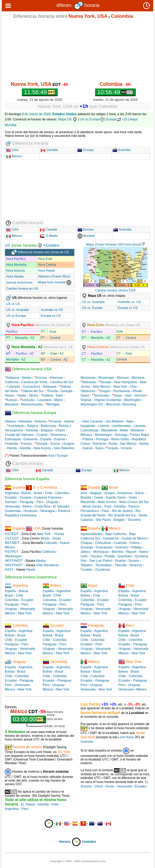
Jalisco (85, 552)
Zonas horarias (23, 245)
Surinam (11, 502)
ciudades (89, 842)
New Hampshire (126, 382)
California (12, 382)
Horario (70, 842)
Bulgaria (47, 430)
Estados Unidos (65, 114)
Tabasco (87, 565)
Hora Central (47, 265)
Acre (84, 493)
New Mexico (102, 387)
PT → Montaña (17, 338)
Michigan (53, 404)
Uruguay (52, 502)
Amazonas (125, 493)
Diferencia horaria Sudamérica (31, 577)
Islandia (25, 448)
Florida (53, 391)
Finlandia (11, 444)
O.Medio (49, 236)
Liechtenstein (121, 426)
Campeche (111, 538)
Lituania (139, 426)
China (98, 786)
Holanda (32, 430)
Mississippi (106, 378)
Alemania (25, 421)
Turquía (112, 448)
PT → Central (51, 338)
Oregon (105, 391)
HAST (9, 570)
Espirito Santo (116, 497)
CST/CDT (12, 538)
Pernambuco (90, 511)
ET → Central (126, 338)
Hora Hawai (46, 271)
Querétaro (125, 556)
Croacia (42, 435)
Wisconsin (113, 404)
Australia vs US (52, 310)
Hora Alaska (15, 276)
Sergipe (119, 520)
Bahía (139, 493)
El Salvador (61, 506)
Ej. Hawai (28, 804)
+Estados (51, 245)
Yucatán (86, 570)
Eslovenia (31, 439)
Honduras (30, 511)
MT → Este (49, 354)
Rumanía (99, 444)
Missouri (123, 378)
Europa (85, 150)
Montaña (12, 359)
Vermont (140, 395)
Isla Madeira (115, 421)
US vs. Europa (92, 308)
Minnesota (88, 378)
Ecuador (11, 497)
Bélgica (32, 426)
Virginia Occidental (107, 400)
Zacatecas (103, 570)
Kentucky (28, 400)
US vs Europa (92, 119)
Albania (10, 421)
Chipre (60, 430)
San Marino (128, 444)
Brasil (38, 493)
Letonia (104, 426)
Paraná (134, 506)
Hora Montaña (16, 265)
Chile (48, 493)
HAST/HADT (14, 565)
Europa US (117, 119)
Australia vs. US (129, 302)
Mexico (14, 156)
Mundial (86, 236)
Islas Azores (42, 448)
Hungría (68, 444)
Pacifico (12, 331)
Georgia (66, 391)
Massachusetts (32, 404)
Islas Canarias (93, 421)
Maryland (12, 404)
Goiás (133, 497)
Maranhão (88, 502)
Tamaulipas (104, 565)
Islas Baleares (64, 448)
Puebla (110, 556)
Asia (51, 456)
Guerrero (122, 547)
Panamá (64, 511)
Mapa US (68, 119)
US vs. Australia (17, 310)
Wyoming (129, 404)
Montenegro (103, 435)
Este (120, 331)
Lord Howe (126, 737)
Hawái (31, 570)
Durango (87, 547)
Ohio (133, 387)
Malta (124, 430)
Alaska (27, 378)
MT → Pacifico (17, 354)
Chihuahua (103, 543)
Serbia (144, 444)
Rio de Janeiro (122, 511)
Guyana (25, 497)
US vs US (13, 304)
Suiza (99, 448)
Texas (118, 395)
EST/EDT (12, 534)
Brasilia (86, 497)
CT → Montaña (93, 360)
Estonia (60, 439)
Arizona (41, 378)
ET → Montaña (93, 338)
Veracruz (136, 565)
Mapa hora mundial (55, 282)
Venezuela (12, 506)
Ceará (98, 497)
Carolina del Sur (62, 382)
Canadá (49, 150)
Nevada (106, 382)
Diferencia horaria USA (28, 369)
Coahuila (120, 543)
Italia (130, 421)
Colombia (62, 493)
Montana (138, 378)
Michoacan (101, 552)
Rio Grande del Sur (122, 515)
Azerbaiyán (16, 426)
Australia (121, 150)
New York (120, 387)
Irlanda (12, 448)
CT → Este (124, 354)
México (14, 236)
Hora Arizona (15, 271)
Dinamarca (58, 435)
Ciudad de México (134, 538)
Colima (134, 543)
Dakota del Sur (33, 391)
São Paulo (103, 520)
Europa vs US (51, 316)
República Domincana (21, 515)
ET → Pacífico (92, 332)
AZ (32, 338)
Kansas (12, 400)
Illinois (34, 395)
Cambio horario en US (22, 289)
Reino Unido (120, 439)
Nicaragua (48, 511)
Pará (108, 506)
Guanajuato (104, 547)
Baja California (116, 534)
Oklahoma (88, 391)
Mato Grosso (107, 502)
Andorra (40, 421)
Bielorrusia (48, 426)
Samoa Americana (19, 282)
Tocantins (134, 520)
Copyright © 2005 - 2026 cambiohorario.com (77, 861)
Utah (128, 395)
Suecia (87, 448)
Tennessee (101, 395)
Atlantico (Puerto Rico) (54, 276)
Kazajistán (88, 426)
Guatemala (13, 511)
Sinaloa (120, 561)
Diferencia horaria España (27, 479)
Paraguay (27, 502)
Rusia (113, 444)
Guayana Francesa (48, 497)
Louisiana (45, 400)
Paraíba (120, 506)
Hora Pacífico (16, 259)
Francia (26, 444)
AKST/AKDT (14, 561)
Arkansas (56, 378)
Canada (45, 470)
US (7, 245)
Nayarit (131, 552)
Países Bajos (140, 435)
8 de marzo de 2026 (36, 114)
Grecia (55, 444)
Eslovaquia (13, 439)
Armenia (55, 421)
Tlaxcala (120, 565)
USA (15, 150)
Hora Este (45, 259)
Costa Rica (42, 506)
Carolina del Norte (34, 382)
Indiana (48, 395)
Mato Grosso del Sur (134, 502)
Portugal (102, 439)
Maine (59, 400)
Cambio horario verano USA (115, 290)
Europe (84, 470)
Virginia (86, 400)
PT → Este (49, 332)
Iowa (59, 395)
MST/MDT (12, 543)
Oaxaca (96, 556)
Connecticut (31, 387)
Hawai (9, 395)
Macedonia (109, 430)
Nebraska (89, 382)
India (55, 804)
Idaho (22, 395)
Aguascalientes (92, 534)
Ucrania (126, 448)
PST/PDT (12, 552)
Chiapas (86, 543)
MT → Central (51, 360)
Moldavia (137, 430)
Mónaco (86, 435)
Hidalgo (137, 547)
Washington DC (92, 404)
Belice (27, 506)
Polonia (88, 439)
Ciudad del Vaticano (19, 435)
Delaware (50, 387)
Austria (69, 421)
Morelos (118, 552)
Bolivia (26, 493)
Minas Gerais (92, 506)
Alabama (13, 378)
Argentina (12, 493)
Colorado (13, 387)
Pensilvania (121, 391)
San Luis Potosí (101, 561)
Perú (40, 502)
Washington (132, 400)
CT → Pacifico (92, 354)
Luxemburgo (90, 430)
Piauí (105, 511)
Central (122, 359)
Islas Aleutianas (48, 565)
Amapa (109, 493)
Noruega (121, 435)
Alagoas (96, 493)
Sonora (134, 561)
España (46, 439)
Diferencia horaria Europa (30, 413)
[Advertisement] (77, 50)
